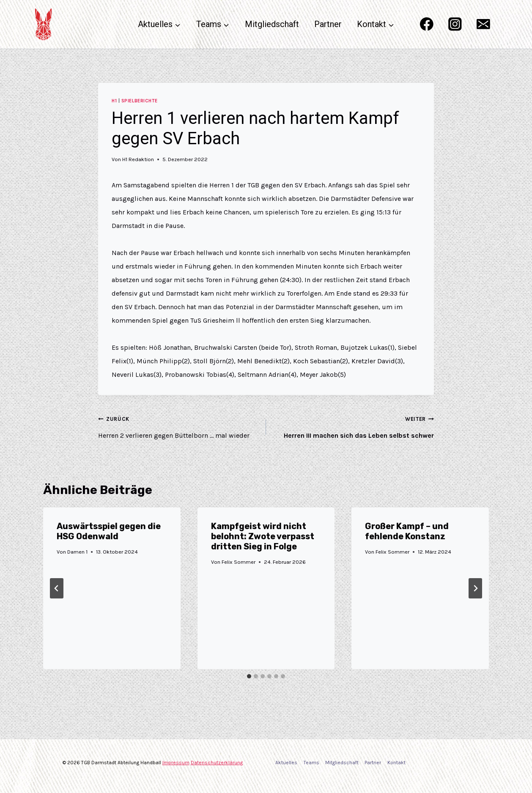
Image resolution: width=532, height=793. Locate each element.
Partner (328, 24)
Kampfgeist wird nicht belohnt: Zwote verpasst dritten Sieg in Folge (263, 536)
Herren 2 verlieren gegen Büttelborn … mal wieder (179, 426)
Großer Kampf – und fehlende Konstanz (407, 531)
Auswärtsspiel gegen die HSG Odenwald (109, 531)
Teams (311, 763)
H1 (114, 101)
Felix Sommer (239, 562)
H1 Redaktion (138, 159)
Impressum (176, 763)
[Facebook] (426, 24)
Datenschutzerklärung (217, 763)
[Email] (484, 24)
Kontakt (396, 763)
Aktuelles (286, 763)
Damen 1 (77, 552)
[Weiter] (475, 588)
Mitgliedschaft (272, 24)
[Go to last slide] (57, 588)
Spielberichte (139, 101)
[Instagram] (455, 24)
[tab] (249, 676)
